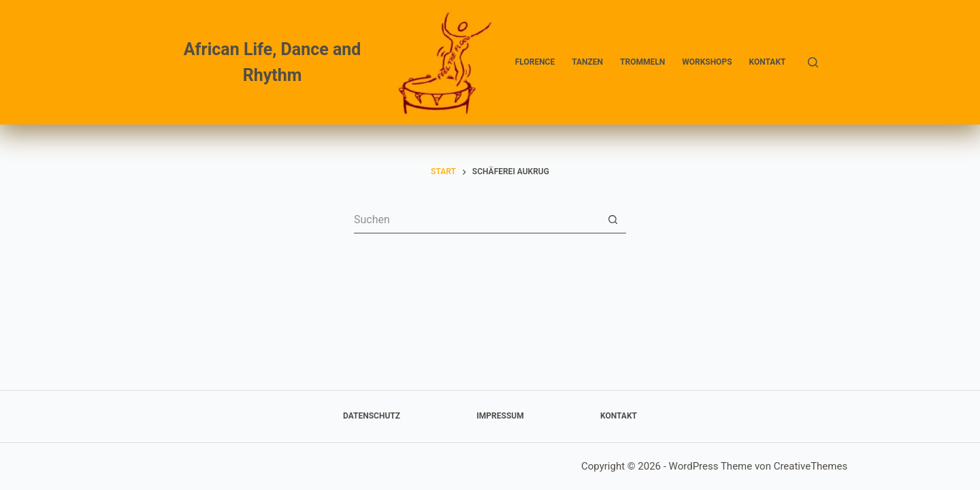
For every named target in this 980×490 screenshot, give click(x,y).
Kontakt (768, 62)
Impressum (500, 416)
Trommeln (642, 62)
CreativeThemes (811, 466)
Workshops (707, 62)
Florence (535, 62)
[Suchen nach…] (476, 220)
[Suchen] (813, 62)
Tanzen (587, 62)
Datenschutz (372, 416)
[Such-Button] (612, 220)
